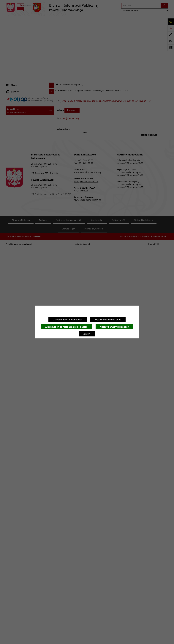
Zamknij (87, 334)
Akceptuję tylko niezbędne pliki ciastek (66, 327)
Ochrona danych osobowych (68, 320)
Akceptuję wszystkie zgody (114, 327)
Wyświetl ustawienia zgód (108, 320)
